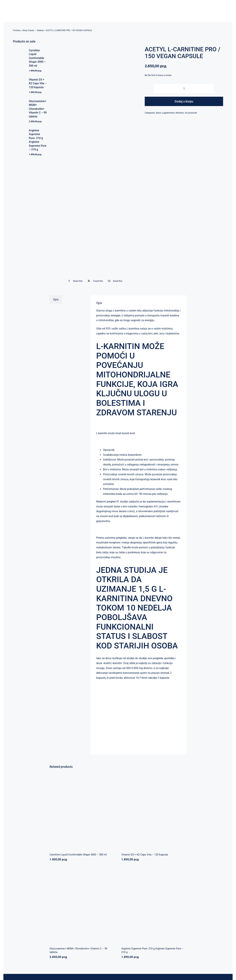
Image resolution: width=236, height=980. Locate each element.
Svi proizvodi (191, 113)
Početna (17, 30)
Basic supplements (165, 113)
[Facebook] (75, 281)
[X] (95, 281)
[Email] (114, 281)
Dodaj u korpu (184, 101)
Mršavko (180, 113)
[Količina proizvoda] (184, 89)
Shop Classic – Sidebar (33, 30)
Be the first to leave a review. (158, 75)
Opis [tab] (56, 300)
